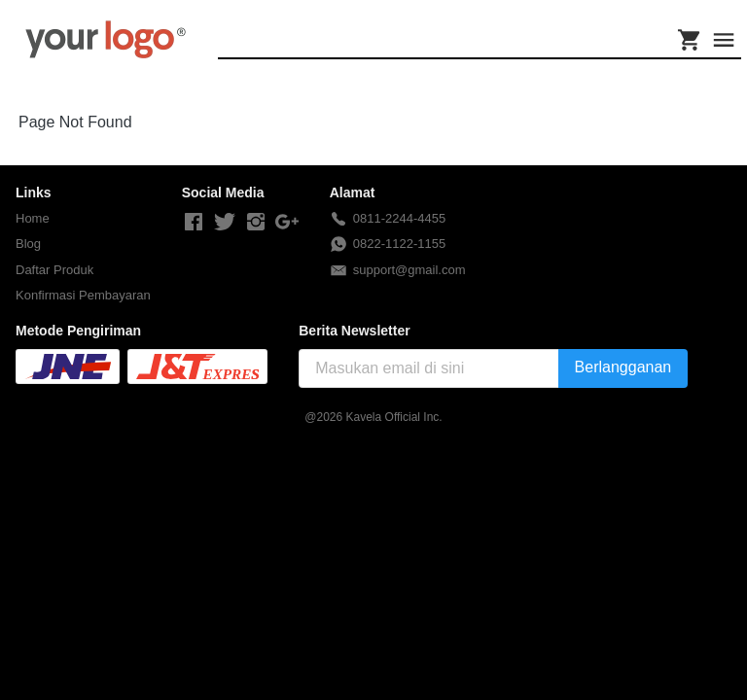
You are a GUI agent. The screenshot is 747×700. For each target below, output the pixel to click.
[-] (194, 223)
